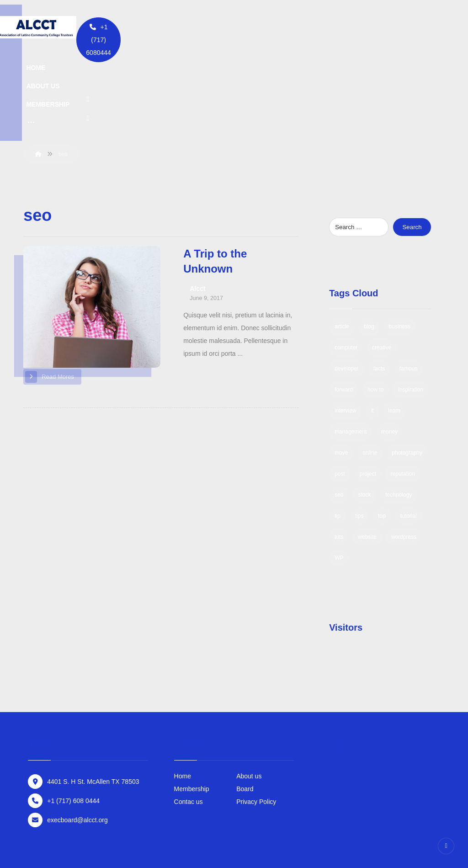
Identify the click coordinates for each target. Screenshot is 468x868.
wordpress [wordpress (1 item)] (404, 447)
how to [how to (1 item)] (375, 300)
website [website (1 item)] (367, 447)
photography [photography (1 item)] (407, 363)
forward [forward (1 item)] (344, 300)
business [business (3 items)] (400, 236)
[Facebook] (329, 27)
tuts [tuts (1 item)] (339, 447)
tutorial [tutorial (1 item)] (409, 426)
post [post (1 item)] (340, 384)
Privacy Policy (256, 712)
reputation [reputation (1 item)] (403, 384)
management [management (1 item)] (351, 342)
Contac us (189, 712)
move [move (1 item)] (341, 363)
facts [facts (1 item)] (379, 279)
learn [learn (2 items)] (394, 321)
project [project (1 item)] (368, 384)
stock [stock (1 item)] (364, 405)
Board (245, 699)
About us (249, 686)
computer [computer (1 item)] (346, 257)
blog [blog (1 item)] (369, 236)
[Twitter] (351, 27)
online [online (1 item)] (370, 363)
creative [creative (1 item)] (382, 257)
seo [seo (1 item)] (339, 405)
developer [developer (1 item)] (347, 279)
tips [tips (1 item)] (359, 426)
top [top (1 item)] (382, 426)
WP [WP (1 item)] (339, 468)
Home (183, 686)
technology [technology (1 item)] (399, 405)
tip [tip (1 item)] (338, 426)
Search (412, 137)
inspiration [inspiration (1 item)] (411, 300)
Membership (192, 699)
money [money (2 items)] (389, 342)
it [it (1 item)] (372, 321)
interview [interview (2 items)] (345, 321)
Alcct (197, 198)
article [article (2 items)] (342, 236)
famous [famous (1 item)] (408, 279)
